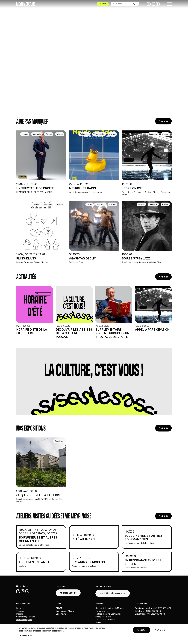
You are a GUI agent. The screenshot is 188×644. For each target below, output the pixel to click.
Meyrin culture (26, 4)
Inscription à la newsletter (113, 593)
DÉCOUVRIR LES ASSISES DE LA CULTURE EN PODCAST (74, 333)
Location (20, 608)
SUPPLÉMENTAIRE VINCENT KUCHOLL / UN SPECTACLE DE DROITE (112, 333)
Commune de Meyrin (65, 611)
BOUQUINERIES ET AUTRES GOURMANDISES (38, 539)
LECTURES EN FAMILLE (35, 562)
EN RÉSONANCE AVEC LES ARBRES (143, 562)
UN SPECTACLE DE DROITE (35, 188)
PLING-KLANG (26, 258)
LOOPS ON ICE (132, 188)
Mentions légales (24, 620)
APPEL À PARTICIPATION (152, 330)
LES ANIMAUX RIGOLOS (88, 562)
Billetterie (103, 4)
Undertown (61, 614)
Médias (20, 614)
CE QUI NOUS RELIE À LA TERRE (38, 495)
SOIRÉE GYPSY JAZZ (136, 258)
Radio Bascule (68, 593)
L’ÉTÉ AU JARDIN (83, 539)
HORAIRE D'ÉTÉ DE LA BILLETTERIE (32, 331)
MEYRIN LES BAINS (83, 188)
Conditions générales (26, 617)
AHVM (59, 608)
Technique (21, 611)
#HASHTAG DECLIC (82, 258)
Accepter (142, 630)
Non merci (160, 630)
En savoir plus (25, 636)
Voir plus (163, 121)
